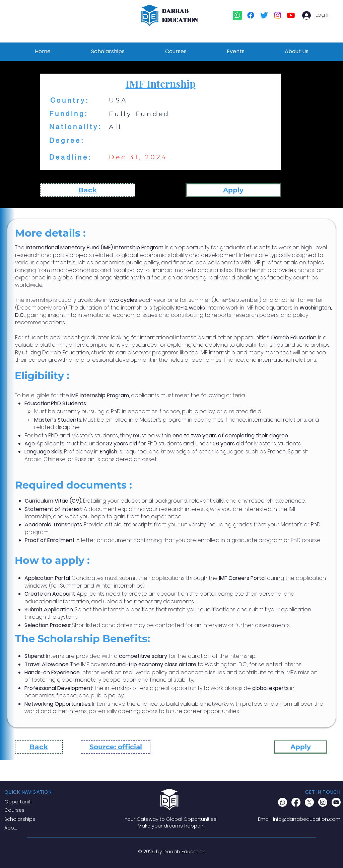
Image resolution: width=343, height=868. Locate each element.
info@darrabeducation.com (307, 819)
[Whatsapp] (237, 15)
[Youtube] (291, 15)
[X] (309, 802)
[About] (12, 828)
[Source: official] (116, 747)
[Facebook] (251, 15)
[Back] (88, 190)
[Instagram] (278, 15)
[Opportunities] (21, 802)
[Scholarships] (22, 819)
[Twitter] (264, 15)
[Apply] (233, 190)
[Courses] (22, 810)
